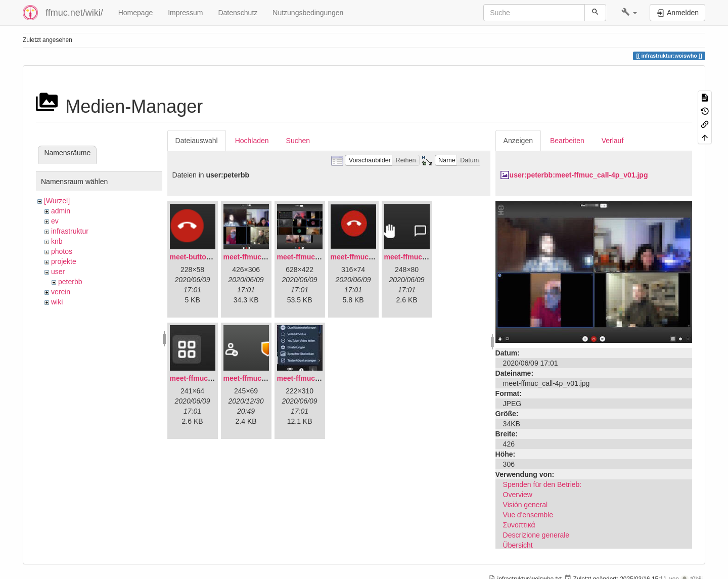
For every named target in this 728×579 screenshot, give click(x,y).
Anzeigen (518, 141)
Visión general (525, 505)
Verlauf (613, 141)
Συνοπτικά (519, 525)
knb (57, 241)
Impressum (185, 13)
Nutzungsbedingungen (308, 13)
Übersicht (518, 545)
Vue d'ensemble (528, 515)
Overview (518, 495)
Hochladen (252, 141)
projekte (64, 261)
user (58, 272)
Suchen (298, 141)
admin (61, 211)
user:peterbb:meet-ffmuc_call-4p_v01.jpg (579, 175)
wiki (57, 302)
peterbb (70, 282)
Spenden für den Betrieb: (542, 484)
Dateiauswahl (197, 141)
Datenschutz (238, 13)
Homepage (136, 13)
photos (62, 251)
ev (55, 221)
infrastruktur (70, 231)
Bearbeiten (567, 141)
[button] (629, 13)
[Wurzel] (57, 201)
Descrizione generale (536, 535)
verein (61, 292)
